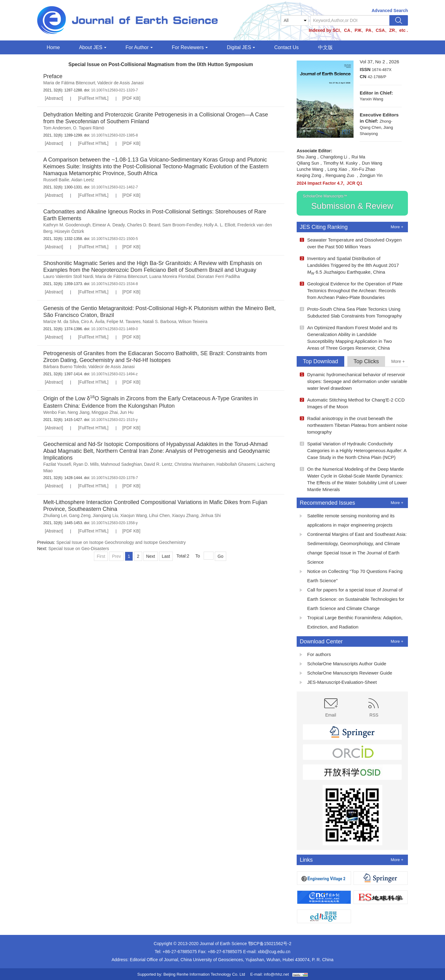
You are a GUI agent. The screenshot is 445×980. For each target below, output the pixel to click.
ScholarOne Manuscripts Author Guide (343, 664)
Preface (53, 76)
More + (397, 227)
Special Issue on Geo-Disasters (79, 549)
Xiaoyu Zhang (185, 515)
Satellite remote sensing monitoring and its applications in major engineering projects (347, 520)
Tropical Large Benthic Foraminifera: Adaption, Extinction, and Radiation (351, 622)
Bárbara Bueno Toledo (65, 367)
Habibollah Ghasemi (236, 464)
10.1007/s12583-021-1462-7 (114, 187)
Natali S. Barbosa (160, 322)
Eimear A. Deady (109, 225)
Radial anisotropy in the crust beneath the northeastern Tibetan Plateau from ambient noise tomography (354, 425)
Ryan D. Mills (86, 464)
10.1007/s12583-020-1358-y (114, 523)
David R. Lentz (158, 464)
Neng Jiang (79, 412)
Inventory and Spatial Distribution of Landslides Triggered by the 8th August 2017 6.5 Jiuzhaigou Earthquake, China (349, 265)
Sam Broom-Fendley (182, 225)
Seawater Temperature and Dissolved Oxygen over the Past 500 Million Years (351, 243)
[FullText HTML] (93, 98)
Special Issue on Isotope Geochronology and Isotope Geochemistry (121, 542)
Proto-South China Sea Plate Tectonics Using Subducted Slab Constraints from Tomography (351, 312)
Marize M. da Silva (61, 322)
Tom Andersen (57, 128)
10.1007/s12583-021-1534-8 (114, 284)
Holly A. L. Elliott (220, 225)
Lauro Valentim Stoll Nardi (68, 276)
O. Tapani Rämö (89, 128)
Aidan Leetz (83, 180)
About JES (93, 47)
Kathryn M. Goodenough (67, 225)
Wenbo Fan (54, 412)
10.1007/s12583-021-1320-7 (114, 90)
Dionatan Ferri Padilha (218, 276)
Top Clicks (366, 361)
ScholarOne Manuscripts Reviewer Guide (346, 674)
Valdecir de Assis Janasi (121, 83)
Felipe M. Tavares (124, 322)
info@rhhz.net (276, 974)
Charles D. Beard (144, 225)
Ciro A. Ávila (93, 322)
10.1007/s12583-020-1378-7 (114, 478)
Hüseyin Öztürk (69, 231)
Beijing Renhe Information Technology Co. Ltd (204, 974)
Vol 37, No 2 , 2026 (379, 62)
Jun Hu (127, 412)
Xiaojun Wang (134, 515)
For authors (315, 655)
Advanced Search (390, 11)
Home (53, 47)
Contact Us (286, 47)
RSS (374, 708)
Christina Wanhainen (194, 464)
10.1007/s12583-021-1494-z (114, 374)
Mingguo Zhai (105, 412)
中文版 (325, 47)
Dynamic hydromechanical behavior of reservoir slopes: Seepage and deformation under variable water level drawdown (354, 381)
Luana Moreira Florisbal (172, 276)
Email (331, 708)
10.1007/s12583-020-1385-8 (114, 135)
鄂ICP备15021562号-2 (270, 944)
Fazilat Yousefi (57, 464)
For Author (139, 47)
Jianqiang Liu (106, 515)
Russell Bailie (56, 180)
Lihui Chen (159, 515)
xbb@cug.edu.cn (274, 952)
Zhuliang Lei (55, 515)
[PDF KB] (131, 98)
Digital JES (241, 47)
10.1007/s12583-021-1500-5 (114, 239)
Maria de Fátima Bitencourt (69, 83)
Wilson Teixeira (193, 322)
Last (166, 556)
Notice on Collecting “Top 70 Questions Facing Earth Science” (351, 576)
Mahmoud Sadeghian (121, 464)
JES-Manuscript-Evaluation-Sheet (338, 683)
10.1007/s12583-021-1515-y (114, 420)
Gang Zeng (80, 515)
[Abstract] (54, 98)
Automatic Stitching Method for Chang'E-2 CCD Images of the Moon (352, 403)
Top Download (320, 361)
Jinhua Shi (211, 515)
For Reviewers (190, 47)
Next (151, 556)
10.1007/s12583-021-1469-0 (114, 329)
